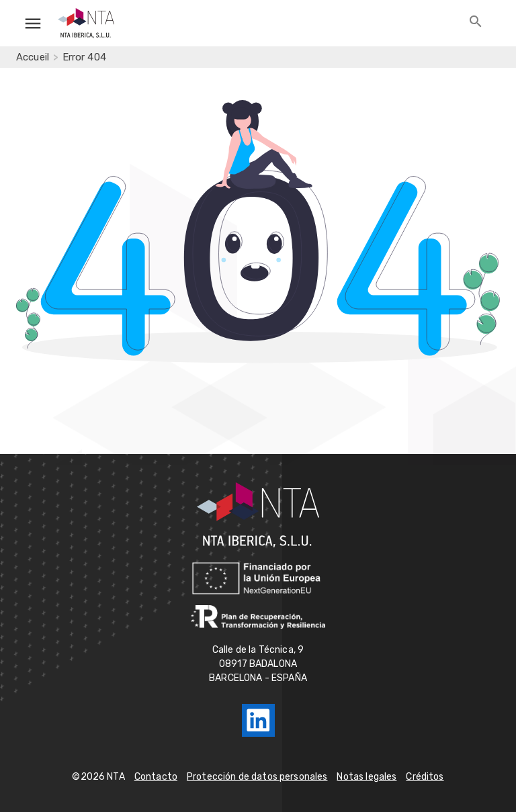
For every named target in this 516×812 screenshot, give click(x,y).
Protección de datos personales (257, 777)
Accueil (33, 57)
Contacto (156, 777)
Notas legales (367, 777)
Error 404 (84, 57)
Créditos (425, 777)
